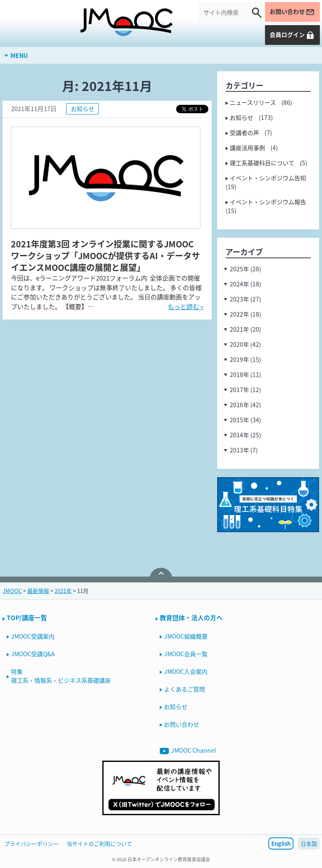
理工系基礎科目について (262, 163)
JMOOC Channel (188, 751)
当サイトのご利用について (99, 843)
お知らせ (83, 109)
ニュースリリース (253, 102)
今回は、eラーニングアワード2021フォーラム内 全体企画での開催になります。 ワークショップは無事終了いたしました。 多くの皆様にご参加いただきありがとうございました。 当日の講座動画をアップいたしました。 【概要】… (106, 292)
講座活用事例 (247, 148)
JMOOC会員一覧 (186, 654)
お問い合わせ (292, 12)
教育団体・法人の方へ (191, 618)
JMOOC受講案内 (33, 636)
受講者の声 (244, 133)
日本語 (309, 843)
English (281, 843)
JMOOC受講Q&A (33, 654)
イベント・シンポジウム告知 (268, 178)
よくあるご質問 (184, 689)
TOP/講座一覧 (27, 618)
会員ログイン (292, 35)
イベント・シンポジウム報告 (268, 202)
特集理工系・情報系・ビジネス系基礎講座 (61, 676)
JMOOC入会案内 (186, 671)
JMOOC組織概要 (186, 636)
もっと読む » (186, 307)
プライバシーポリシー (31, 843)
